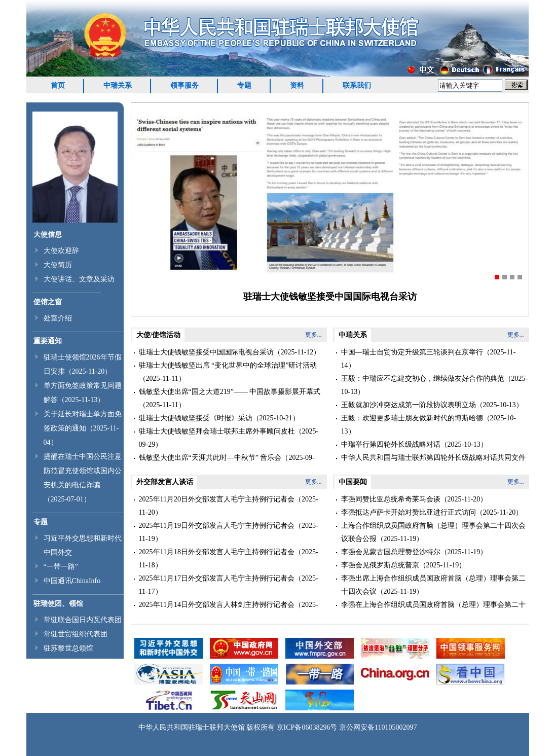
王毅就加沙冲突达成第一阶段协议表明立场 (409, 405)
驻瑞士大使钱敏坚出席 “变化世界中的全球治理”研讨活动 (228, 365)
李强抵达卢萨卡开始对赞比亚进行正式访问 (409, 512)
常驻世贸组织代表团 (76, 634)
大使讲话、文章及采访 (79, 279)
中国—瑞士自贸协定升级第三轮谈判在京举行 (412, 352)
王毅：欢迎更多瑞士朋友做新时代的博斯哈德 (412, 418)
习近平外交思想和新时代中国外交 (83, 545)
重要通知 (48, 341)
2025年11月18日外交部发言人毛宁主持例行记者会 (217, 552)
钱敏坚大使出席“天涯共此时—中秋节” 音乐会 (210, 458)
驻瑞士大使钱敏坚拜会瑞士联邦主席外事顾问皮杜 (217, 431)
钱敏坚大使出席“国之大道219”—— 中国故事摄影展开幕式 (230, 392)
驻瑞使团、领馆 (58, 604)
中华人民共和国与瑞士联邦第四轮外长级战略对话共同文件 (433, 458)
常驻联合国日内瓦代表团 (83, 620)
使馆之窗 (48, 302)
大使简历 (58, 265)
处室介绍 (58, 318)
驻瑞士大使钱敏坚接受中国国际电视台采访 (330, 297)
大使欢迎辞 (61, 251)
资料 (297, 85)
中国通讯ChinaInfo (72, 581)
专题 (244, 85)
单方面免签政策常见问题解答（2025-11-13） (83, 393)
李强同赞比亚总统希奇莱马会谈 (391, 499)
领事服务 (184, 85)
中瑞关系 (118, 85)
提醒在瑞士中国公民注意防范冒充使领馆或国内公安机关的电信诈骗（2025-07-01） (83, 478)
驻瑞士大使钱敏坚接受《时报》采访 (196, 418)
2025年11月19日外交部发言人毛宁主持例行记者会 (217, 526)
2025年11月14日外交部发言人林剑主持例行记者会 (217, 605)
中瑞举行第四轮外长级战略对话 (391, 444)
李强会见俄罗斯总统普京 (380, 565)
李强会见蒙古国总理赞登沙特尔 (391, 552)
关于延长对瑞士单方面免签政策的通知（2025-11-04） (83, 428)
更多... (313, 335)
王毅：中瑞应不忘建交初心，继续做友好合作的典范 (423, 379)
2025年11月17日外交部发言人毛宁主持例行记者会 (217, 578)
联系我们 (357, 85)
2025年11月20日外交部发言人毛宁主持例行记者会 (217, 499)
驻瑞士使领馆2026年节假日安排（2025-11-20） (83, 364)
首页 (58, 85)
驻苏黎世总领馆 (68, 648)
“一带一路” (61, 567)
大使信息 (48, 235)
